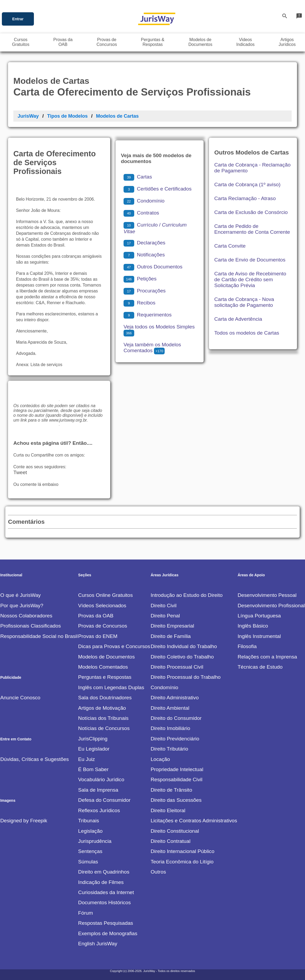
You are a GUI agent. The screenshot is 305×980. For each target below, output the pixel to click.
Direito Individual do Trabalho (184, 646)
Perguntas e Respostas (105, 677)
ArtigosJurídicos (287, 42)
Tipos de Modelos (68, 116)
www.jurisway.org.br (68, 420)
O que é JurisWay (21, 595)
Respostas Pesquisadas (106, 923)
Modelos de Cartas (117, 116)
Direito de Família (171, 636)
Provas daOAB (63, 42)
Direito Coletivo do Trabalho (182, 657)
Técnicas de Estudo (260, 667)
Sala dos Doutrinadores (105, 698)
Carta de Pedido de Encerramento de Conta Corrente (252, 229)
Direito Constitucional (175, 831)
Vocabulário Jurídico (101, 779)
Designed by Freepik (24, 821)
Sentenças (90, 851)
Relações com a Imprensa (267, 657)
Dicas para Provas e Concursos (114, 646)
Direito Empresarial (172, 626)
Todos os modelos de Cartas (247, 333)
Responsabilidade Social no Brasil (39, 636)
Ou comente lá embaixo (36, 484)
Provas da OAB (96, 616)
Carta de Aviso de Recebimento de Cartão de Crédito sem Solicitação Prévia (250, 279)
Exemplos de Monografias (108, 933)
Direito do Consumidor (176, 718)
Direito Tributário (169, 749)
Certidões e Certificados (158, 189)
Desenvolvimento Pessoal (267, 595)
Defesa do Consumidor (104, 800)
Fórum (86, 913)
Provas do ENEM (98, 636)
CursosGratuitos (21, 42)
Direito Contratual (170, 841)
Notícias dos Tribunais (103, 718)
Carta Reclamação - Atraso (245, 198)
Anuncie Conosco (20, 698)
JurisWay (28, 116)
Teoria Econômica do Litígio (182, 862)
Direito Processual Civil (177, 667)
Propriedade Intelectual (177, 769)
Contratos (141, 213)
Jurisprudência (95, 841)
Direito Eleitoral (168, 810)
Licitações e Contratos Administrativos (194, 821)
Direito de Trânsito (171, 790)
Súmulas (88, 862)
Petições (140, 279)
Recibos (139, 303)
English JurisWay (98, 944)
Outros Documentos (153, 267)
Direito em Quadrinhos (104, 872)
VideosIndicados (246, 42)
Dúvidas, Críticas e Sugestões (35, 759)
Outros (158, 872)
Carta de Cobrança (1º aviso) (247, 185)
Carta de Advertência (238, 319)
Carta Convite (230, 246)
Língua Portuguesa (259, 616)
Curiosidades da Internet (106, 892)
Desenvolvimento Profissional (271, 606)
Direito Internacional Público (182, 851)
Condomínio (144, 201)
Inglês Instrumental (259, 636)
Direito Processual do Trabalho (185, 677)
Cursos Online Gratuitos (106, 595)
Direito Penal (165, 616)
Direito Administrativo (175, 698)
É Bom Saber (93, 769)
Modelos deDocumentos (200, 42)
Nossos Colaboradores (26, 616)
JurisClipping (93, 739)
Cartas (138, 177)
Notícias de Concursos (104, 728)
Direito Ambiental (170, 708)
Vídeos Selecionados (102, 606)
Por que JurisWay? (22, 606)
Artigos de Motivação (102, 708)
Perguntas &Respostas (153, 42)
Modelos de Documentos (106, 657)
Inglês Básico (253, 626)
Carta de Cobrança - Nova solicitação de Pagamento (244, 302)
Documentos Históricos (104, 902)
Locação (160, 759)
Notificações (144, 255)
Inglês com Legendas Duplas (111, 687)
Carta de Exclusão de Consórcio (251, 212)
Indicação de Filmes (101, 882)
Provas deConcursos (107, 42)
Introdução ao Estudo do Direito (187, 595)
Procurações (145, 291)
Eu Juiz (87, 759)
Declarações (144, 243)
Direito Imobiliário (170, 728)
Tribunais (89, 821)
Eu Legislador (94, 749)
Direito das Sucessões (176, 800)
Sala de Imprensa (98, 790)
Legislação (90, 831)
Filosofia (247, 646)
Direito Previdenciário (175, 739)
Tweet (20, 472)
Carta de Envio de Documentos (250, 260)
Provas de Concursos (103, 626)
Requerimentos (148, 315)
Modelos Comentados (103, 667)
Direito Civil (163, 606)
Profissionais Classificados (31, 626)
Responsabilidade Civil (176, 779)
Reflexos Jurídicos (99, 810)
